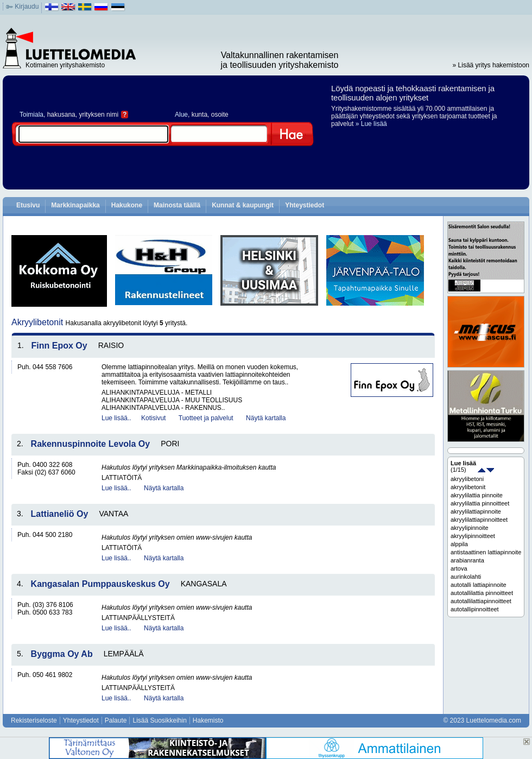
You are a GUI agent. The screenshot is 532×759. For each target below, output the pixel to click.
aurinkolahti (466, 577)
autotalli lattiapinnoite (479, 585)
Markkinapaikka (75, 205)
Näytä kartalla (266, 418)
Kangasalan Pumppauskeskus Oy (100, 584)
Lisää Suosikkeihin (159, 720)
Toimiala (31, 115)
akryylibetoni (467, 479)
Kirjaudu (27, 7)
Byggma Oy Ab (62, 654)
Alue (181, 115)
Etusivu (28, 205)
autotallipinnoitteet (475, 609)
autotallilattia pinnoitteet (482, 593)
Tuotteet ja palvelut (206, 418)
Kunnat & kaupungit (243, 205)
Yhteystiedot (305, 205)
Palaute (116, 720)
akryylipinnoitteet (473, 536)
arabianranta (467, 560)
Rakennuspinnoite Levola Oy (91, 444)
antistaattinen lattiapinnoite (486, 552)
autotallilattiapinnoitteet (481, 601)
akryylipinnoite (470, 528)
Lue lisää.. (116, 418)
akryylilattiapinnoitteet (479, 520)
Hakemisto (208, 720)
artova (459, 568)
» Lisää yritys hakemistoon (491, 65)
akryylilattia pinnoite (477, 495)
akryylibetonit (468, 487)
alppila (459, 544)
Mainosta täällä (177, 205)
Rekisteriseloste (34, 720)
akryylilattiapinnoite (476, 511)
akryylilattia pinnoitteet (480, 503)
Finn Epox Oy (59, 346)
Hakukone (127, 205)
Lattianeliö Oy (60, 514)
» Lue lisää (371, 124)
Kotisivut (153, 418)
